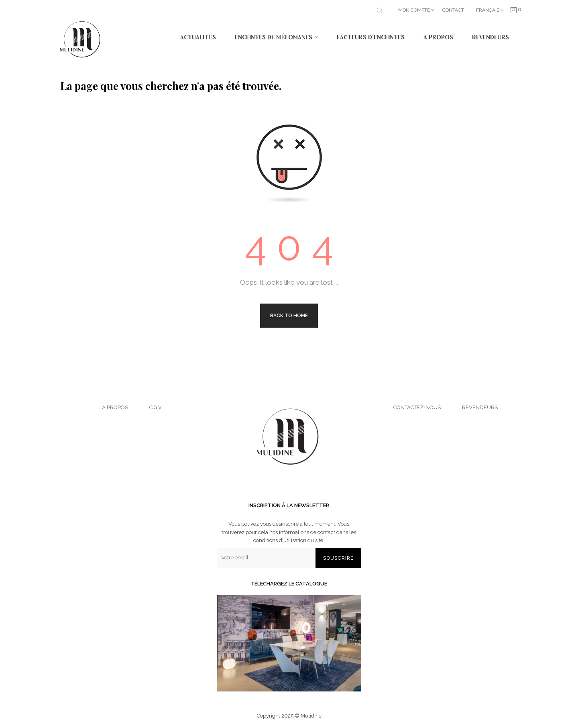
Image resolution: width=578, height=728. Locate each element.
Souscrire (338, 558)
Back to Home (289, 316)
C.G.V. (156, 407)
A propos (115, 407)
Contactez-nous (417, 407)
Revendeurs (480, 407)
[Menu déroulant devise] (490, 10)
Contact (453, 10)
